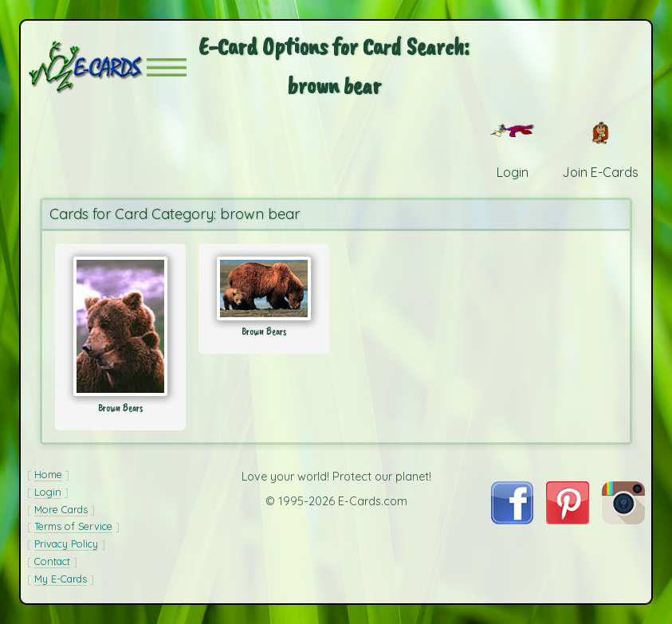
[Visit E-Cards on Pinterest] (568, 520)
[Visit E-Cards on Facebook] (512, 520)
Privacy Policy (66, 544)
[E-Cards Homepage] (87, 67)
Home (48, 474)
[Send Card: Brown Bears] (120, 326)
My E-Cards (61, 579)
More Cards (61, 509)
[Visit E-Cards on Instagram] (623, 520)
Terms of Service (73, 526)
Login (48, 492)
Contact (52, 561)
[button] (167, 67)
